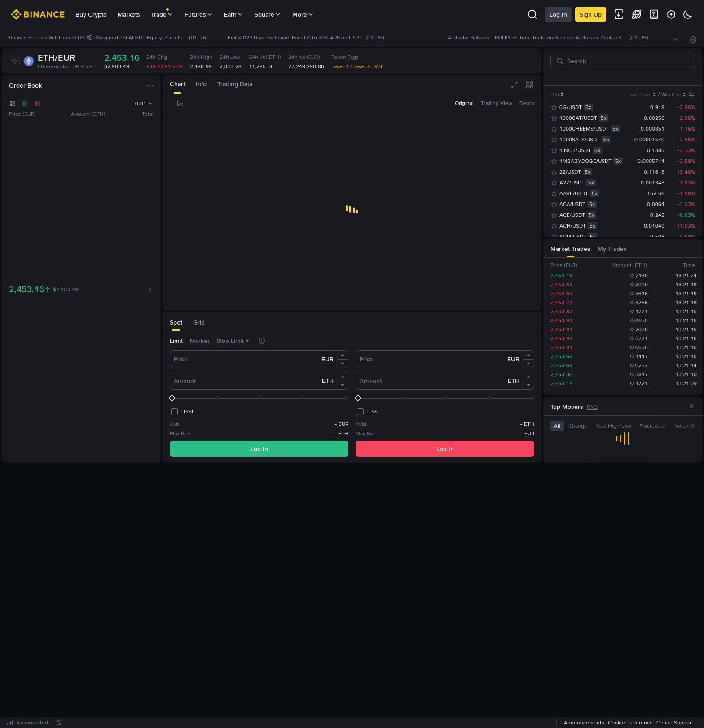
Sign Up (591, 14)
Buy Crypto (91, 14)
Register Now (354, 596)
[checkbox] (182, 412)
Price (181, 359)
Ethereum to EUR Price (67, 66)
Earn (234, 14)
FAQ (592, 407)
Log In (558, 14)
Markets (129, 14)
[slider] (259, 398)
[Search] (626, 61)
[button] (343, 355)
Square (268, 14)
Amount (185, 381)
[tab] (177, 85)
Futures (199, 14)
